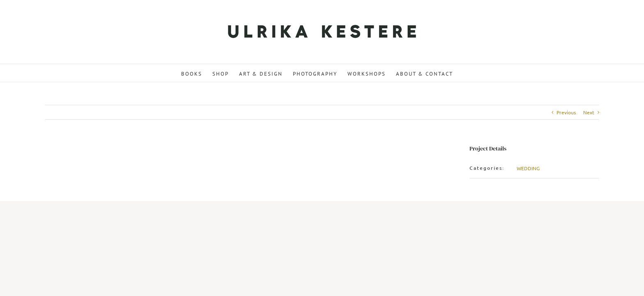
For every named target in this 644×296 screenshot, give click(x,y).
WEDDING (528, 168)
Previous (566, 112)
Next (589, 112)
